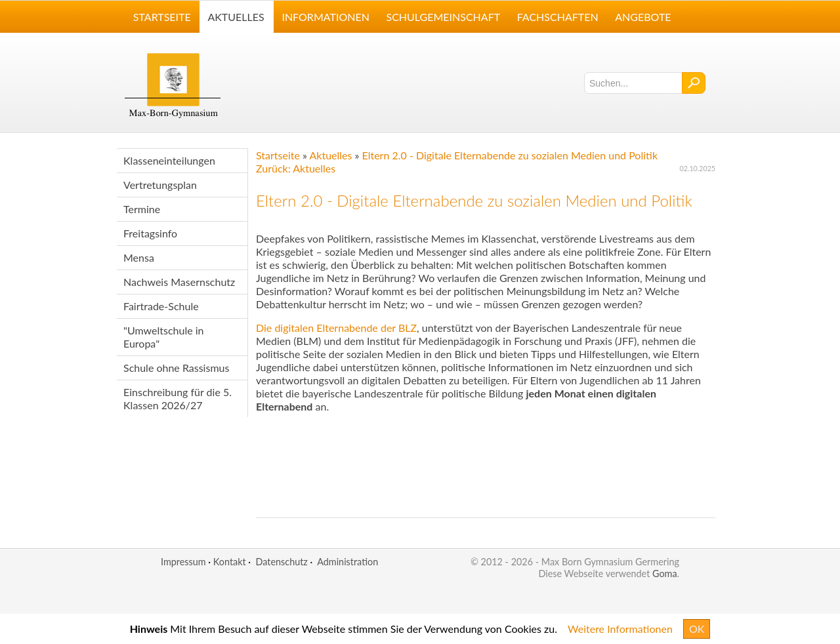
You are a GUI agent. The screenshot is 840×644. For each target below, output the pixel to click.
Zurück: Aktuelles (296, 168)
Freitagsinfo (150, 233)
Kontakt (230, 562)
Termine (142, 209)
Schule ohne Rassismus (176, 368)
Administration (347, 562)
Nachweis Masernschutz (179, 282)
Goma (665, 574)
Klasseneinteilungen (169, 160)
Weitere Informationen (620, 629)
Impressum (183, 562)
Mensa (139, 257)
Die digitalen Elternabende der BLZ (336, 328)
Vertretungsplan (160, 185)
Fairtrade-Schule (161, 306)
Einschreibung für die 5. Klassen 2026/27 (178, 398)
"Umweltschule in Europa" (164, 337)
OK (697, 629)
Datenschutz (281, 562)
